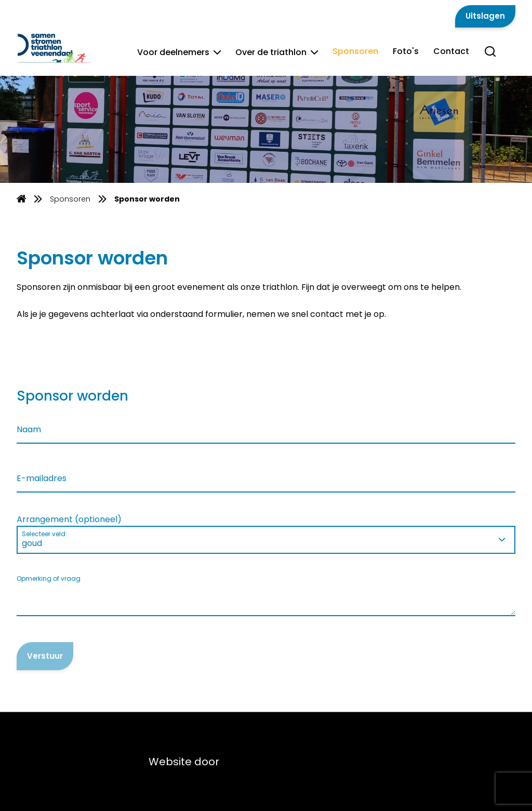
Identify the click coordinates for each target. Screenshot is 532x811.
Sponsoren (355, 51)
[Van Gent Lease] (66, 47)
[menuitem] (21, 199)
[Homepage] (21, 200)
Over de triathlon (277, 52)
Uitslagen (485, 16)
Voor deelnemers (179, 52)
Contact (451, 51)
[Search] (490, 57)
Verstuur (45, 656)
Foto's (406, 51)
